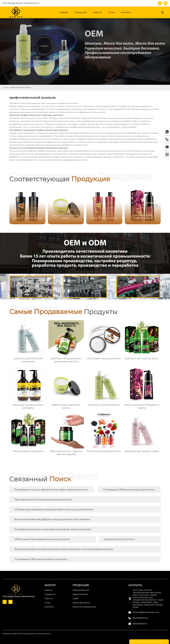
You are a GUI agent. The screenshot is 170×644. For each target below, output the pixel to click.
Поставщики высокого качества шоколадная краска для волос (53, 529)
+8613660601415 (140, 624)
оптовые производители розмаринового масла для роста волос (54, 509)
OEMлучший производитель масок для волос (42, 539)
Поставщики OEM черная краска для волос (41, 559)
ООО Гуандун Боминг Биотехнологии (21, 3)
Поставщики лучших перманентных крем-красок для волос (51, 490)
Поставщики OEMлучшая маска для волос (129, 490)
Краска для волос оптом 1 (120, 539)
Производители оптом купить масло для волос (43, 500)
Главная (5, 87)
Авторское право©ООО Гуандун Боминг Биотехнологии (27, 634)
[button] (156, 206)
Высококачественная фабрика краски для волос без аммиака (52, 519)
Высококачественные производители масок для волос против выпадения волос (64, 549)
